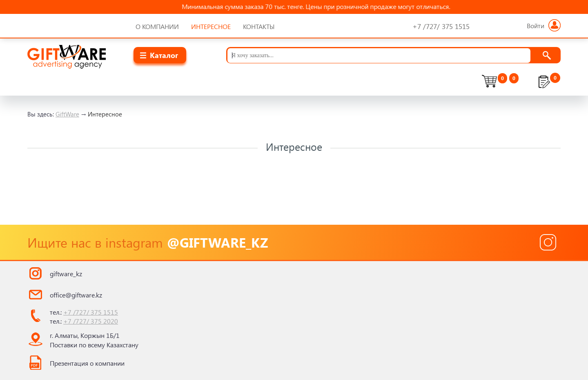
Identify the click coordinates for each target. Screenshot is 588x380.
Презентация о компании (87, 363)
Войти (544, 26)
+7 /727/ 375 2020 (91, 321)
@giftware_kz (217, 242)
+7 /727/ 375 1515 (91, 312)
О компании (157, 26)
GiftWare (67, 114)
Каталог (164, 55)
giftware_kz (66, 274)
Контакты (259, 26)
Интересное (211, 26)
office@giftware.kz (76, 295)
